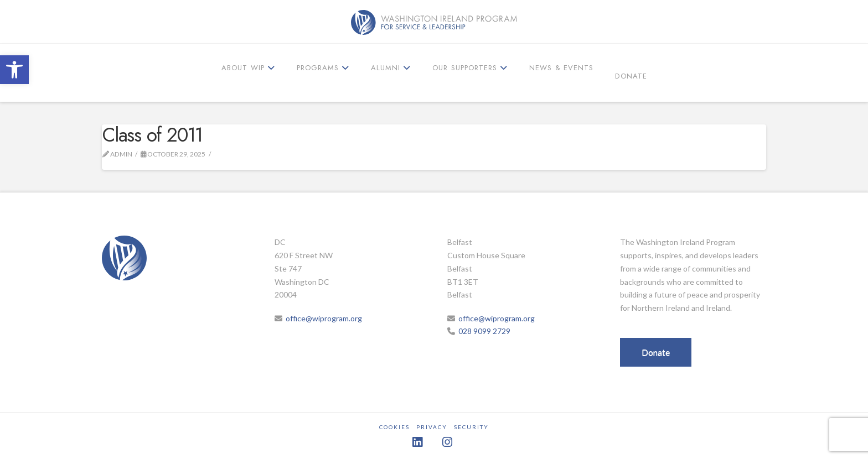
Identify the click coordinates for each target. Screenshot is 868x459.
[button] (14, 70)
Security (471, 427)
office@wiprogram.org (324, 318)
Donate (656, 352)
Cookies (394, 427)
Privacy (432, 427)
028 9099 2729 (484, 331)
